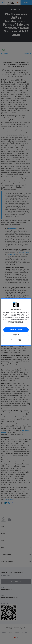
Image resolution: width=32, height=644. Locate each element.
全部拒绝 (16, 335)
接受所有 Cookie (16, 330)
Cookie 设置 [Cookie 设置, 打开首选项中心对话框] (16, 340)
